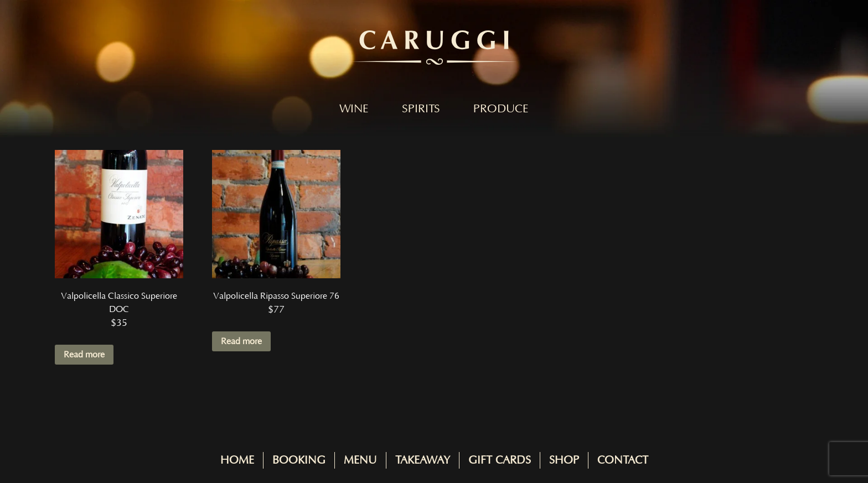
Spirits (421, 109)
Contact (623, 460)
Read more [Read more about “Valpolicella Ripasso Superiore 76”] (241, 341)
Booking (299, 460)
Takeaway (423, 460)
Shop (564, 460)
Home (237, 460)
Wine (354, 109)
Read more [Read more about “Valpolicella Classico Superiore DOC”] (84, 355)
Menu (360, 460)
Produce (501, 109)
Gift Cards (500, 460)
